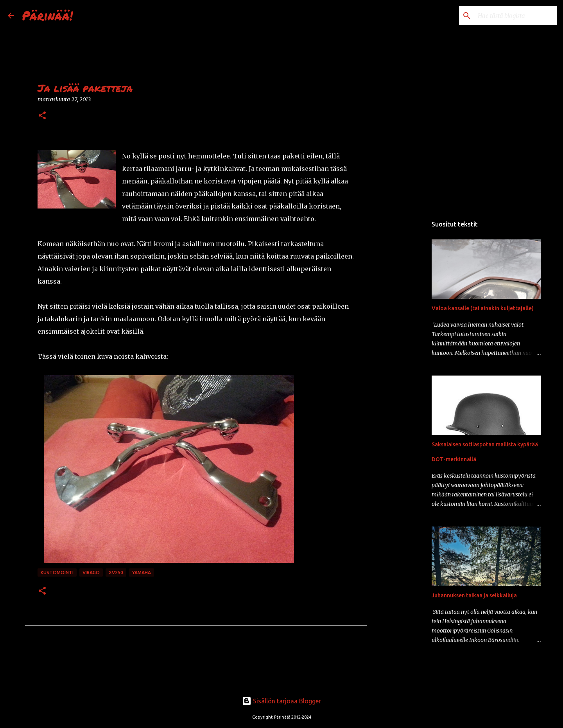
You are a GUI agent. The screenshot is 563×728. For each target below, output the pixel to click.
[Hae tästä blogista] (516, 16)
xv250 (116, 573)
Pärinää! (47, 15)
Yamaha (142, 573)
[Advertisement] (407, 338)
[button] (42, 116)
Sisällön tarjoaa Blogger (281, 701)
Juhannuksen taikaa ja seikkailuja (474, 595)
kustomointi (57, 573)
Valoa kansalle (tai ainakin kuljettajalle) (483, 308)
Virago (91, 573)
